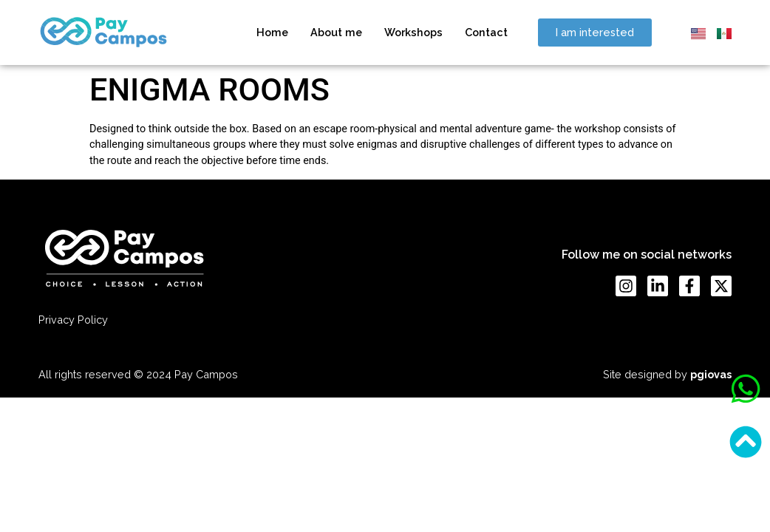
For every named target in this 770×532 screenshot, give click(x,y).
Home (272, 32)
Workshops (413, 32)
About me (336, 32)
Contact (486, 32)
